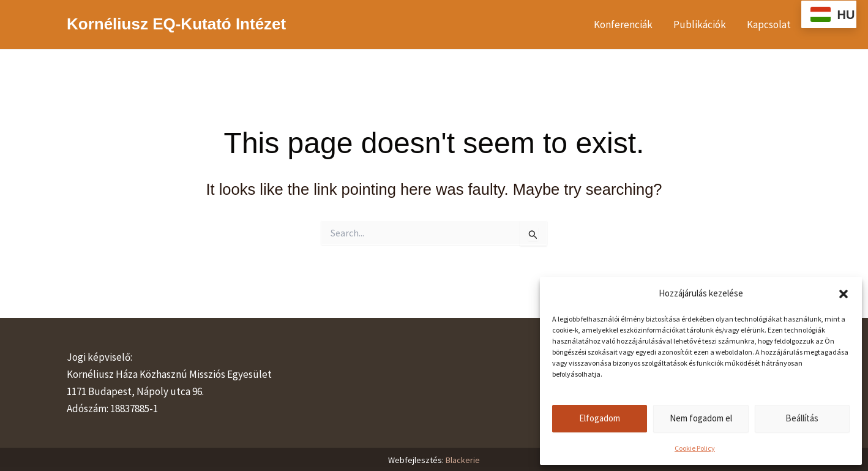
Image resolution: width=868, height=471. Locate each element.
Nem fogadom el (701, 418)
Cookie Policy (695, 448)
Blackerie (463, 460)
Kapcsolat (769, 24)
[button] (844, 294)
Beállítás (802, 418)
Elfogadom (600, 418)
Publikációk (700, 24)
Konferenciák (623, 24)
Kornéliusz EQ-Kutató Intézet (176, 24)
